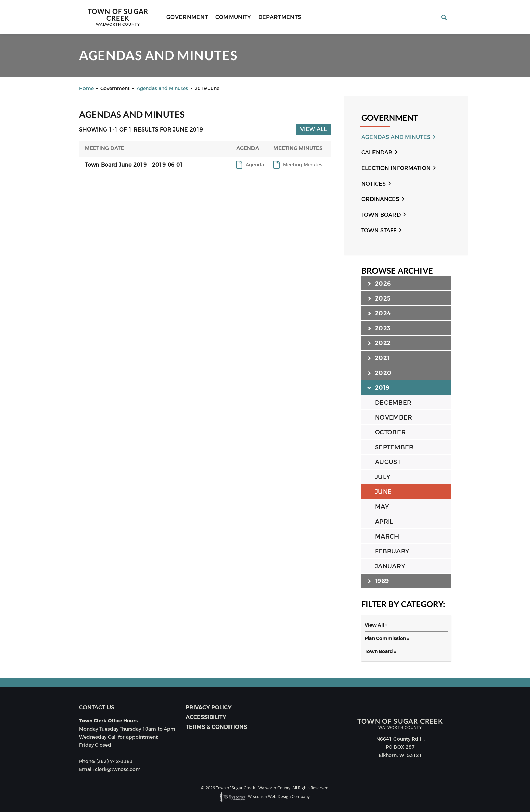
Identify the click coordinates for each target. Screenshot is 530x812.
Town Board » (381, 651)
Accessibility (206, 717)
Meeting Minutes (303, 165)
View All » (376, 625)
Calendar (377, 153)
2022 (379, 343)
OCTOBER (390, 432)
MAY (382, 507)
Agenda (255, 165)
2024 (379, 313)
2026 (379, 283)
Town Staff (379, 230)
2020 (380, 373)
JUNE (383, 492)
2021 (379, 358)
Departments (280, 17)
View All (314, 129)
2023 (379, 328)
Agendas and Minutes (396, 137)
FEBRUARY (392, 551)
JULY (382, 477)
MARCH (387, 536)
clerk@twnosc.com (118, 769)
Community (233, 17)
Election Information (396, 168)
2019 (379, 387)
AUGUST (388, 462)
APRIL (384, 522)
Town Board (381, 215)
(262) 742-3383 (115, 761)
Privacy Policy (209, 707)
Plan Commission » (387, 638)
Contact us (97, 707)
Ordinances (380, 199)
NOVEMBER (393, 417)
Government (187, 17)
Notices (374, 184)
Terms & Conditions (216, 727)
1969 (378, 581)
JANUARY (390, 566)
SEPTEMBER (394, 447)
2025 (379, 298)
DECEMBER (393, 403)
